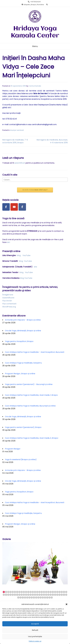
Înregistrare (8, 295)
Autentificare (8, 298)
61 (23, 598)
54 (57, 595)
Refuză (35, 630)
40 (26, 595)
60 (20, 598)
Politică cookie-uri (35, 641)
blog (19, 255)
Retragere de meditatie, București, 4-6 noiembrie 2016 (52, 141)
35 (15, 595)
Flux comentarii (9, 304)
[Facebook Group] (22, 207)
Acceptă (35, 624)
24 (55, 592)
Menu (35, 46)
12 (28, 592)
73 (50, 598)
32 (8, 595)
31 (6, 595)
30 (4, 595)
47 (42, 595)
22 (51, 592)
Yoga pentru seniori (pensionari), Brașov (23, 427)
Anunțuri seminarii (17, 130)
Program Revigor (13, 449)
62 (25, 598)
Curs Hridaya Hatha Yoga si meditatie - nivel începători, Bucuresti (35, 352)
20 (46, 592)
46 (39, 595)
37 (19, 595)
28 (64, 592)
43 (33, 595)
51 (51, 595)
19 (44, 592)
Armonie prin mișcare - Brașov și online (23, 320)
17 (39, 592)
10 (24, 592)
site (35, 267)
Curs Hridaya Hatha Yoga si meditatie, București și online (30, 406)
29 (66, 592)
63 (27, 598)
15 (35, 592)
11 (26, 592)
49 (46, 595)
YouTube (26, 255)
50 (48, 595)
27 (62, 592)
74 (52, 598)
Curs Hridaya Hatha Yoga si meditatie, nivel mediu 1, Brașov (31, 395)
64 (29, 598)
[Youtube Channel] (14, 207)
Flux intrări (7, 301)
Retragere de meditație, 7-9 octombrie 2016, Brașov (15, 141)
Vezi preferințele (35, 636)
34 (13, 595)
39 (24, 595)
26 (59, 592)
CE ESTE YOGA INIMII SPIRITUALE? (35, 190)
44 (35, 595)
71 (45, 598)
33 (11, 595)
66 (34, 598)
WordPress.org (9, 307)
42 (31, 595)
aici (8, 242)
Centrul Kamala (35, 86)
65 (32, 598)
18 (42, 592)
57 (64, 595)
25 (57, 592)
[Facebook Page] (6, 207)
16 (37, 592)
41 (28, 595)
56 (62, 595)
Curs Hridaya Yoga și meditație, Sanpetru (23, 363)
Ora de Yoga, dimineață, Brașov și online (23, 331)
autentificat (20, 163)
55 (59, 595)
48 (44, 595)
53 (55, 595)
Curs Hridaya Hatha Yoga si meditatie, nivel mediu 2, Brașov (32, 438)
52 (53, 595)
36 (17, 595)
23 (53, 592)
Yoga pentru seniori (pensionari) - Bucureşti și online (29, 384)
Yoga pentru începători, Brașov (19, 341)
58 (66, 595)
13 (31, 592)
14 (33, 592)
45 (37, 595)
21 (48, 592)
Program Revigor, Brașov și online (20, 374)
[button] (67, 604)
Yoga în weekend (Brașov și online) (21, 459)
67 (36, 598)
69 (41, 598)
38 (22, 595)
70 (43, 598)
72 (47, 598)
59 (18, 598)
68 (38, 598)
